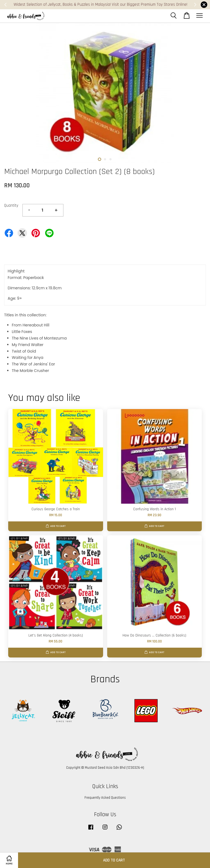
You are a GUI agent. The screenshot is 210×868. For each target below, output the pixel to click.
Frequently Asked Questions (105, 798)
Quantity (11, 205)
